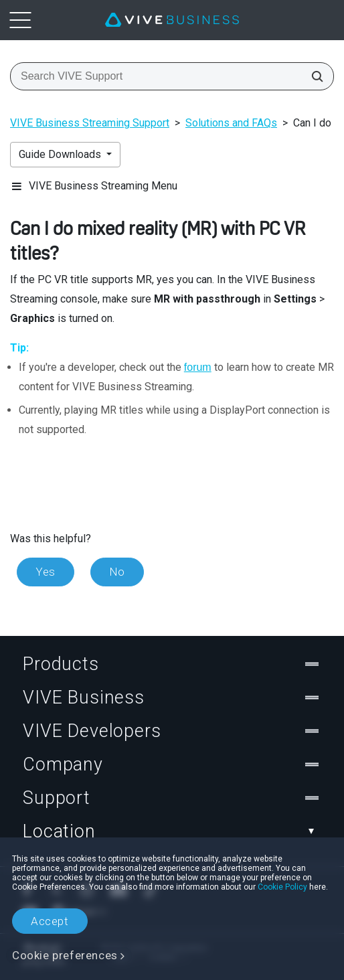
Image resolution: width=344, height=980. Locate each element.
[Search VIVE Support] (313, 76)
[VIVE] (172, 20)
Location (172, 831)
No (117, 572)
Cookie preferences (65, 955)
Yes (46, 572)
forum (198, 367)
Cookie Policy (282, 887)
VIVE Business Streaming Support (90, 123)
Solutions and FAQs (231, 123)
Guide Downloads (61, 154)
